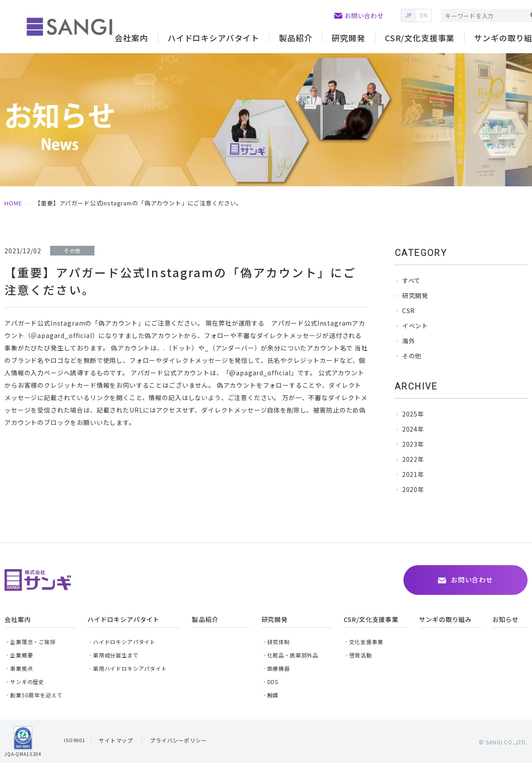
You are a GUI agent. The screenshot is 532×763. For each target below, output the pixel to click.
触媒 (273, 695)
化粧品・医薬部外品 (293, 655)
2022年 (413, 459)
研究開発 (415, 295)
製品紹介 (295, 38)
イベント (415, 326)
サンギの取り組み (445, 619)
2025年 (413, 414)
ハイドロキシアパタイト (124, 642)
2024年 (413, 429)
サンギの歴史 (27, 682)
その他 (412, 356)
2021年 (413, 474)
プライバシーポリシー (178, 740)
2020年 (413, 489)
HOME (13, 203)
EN (424, 16)
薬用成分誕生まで (116, 655)
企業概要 (22, 655)
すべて (412, 280)
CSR (409, 311)
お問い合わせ (364, 16)
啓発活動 (361, 655)
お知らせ (506, 619)
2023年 (413, 444)
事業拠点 (22, 668)
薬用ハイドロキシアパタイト (130, 668)
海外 (409, 341)
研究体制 (279, 642)
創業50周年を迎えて (36, 695)
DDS (273, 682)
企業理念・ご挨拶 (33, 642)
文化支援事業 (366, 642)
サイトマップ (116, 740)
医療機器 (279, 668)
